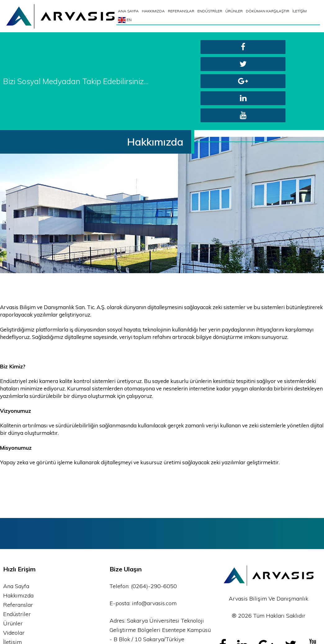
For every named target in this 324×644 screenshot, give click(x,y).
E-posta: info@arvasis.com (143, 535)
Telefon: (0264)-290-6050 (143, 518)
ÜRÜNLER (235, 11)
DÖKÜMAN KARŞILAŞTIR (268, 11)
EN (125, 20)
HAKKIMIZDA (154, 11)
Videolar (14, 564)
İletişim (12, 574)
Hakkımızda (18, 527)
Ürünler (13, 555)
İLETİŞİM (300, 11)
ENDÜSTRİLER (210, 11)
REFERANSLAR (182, 11)
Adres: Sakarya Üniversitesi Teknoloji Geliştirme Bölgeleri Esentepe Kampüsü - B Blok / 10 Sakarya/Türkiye (160, 562)
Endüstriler (17, 546)
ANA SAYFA (129, 11)
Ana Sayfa (16, 518)
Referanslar (18, 536)
